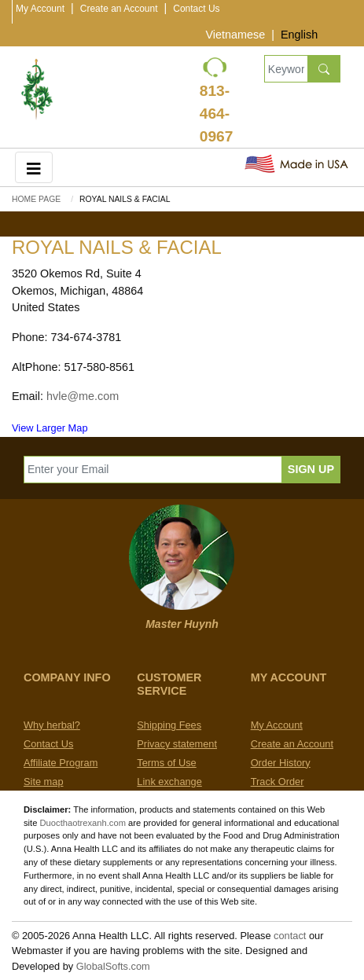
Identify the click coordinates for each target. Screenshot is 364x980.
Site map (44, 782)
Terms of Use (166, 763)
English (299, 35)
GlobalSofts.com (113, 966)
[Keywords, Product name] (286, 69)
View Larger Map (50, 428)
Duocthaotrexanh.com (83, 823)
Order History (281, 763)
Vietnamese (235, 35)
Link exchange (169, 782)
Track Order (278, 782)
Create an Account (119, 9)
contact (290, 936)
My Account (40, 9)
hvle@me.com (83, 396)
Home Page (36, 199)
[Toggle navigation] (34, 167)
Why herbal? (52, 725)
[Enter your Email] (153, 470)
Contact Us (196, 9)
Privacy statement (177, 744)
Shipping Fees (169, 725)
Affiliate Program (61, 763)
